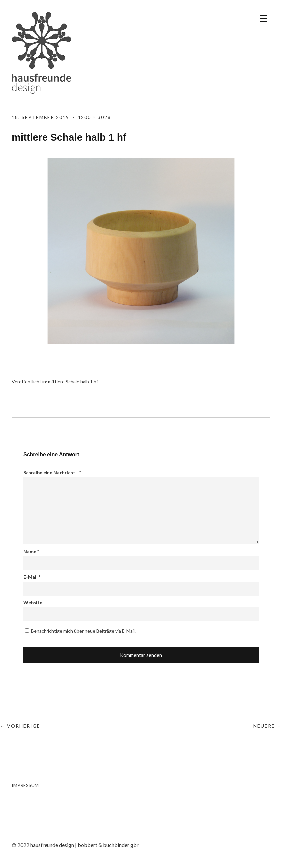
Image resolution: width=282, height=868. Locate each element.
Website (33, 602)
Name (31, 552)
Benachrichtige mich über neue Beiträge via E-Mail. (83, 631)
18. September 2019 (41, 117)
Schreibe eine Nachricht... (52, 473)
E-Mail (32, 577)
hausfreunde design (42, 53)
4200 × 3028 (94, 117)
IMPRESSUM (25, 785)
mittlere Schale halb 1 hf (73, 381)
